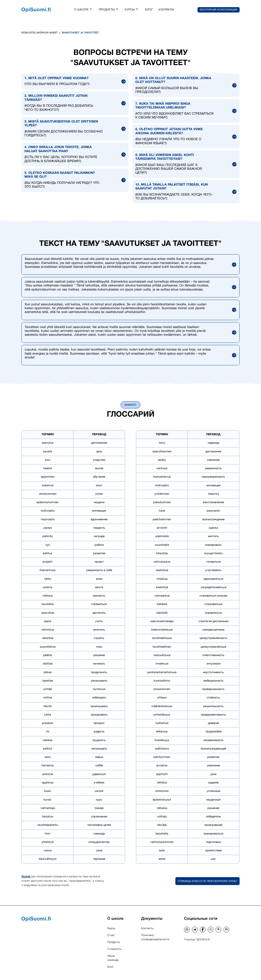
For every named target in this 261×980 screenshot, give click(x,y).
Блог (110, 967)
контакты (166, 10)
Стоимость (114, 949)
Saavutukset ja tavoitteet (80, 33)
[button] (83, 10)
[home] (36, 10)
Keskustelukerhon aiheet (40, 33)
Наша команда (113, 958)
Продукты (114, 942)
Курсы (111, 928)
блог (149, 10)
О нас (111, 935)
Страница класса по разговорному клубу (207, 881)
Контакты (147, 928)
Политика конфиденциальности (155, 937)
